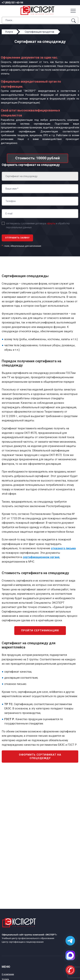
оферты (51, 223)
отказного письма (63, 548)
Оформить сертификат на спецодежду (40, 756)
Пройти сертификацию (40, 630)
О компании (8, 974)
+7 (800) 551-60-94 (12, 3)
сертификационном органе (41, 557)
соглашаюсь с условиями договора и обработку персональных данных (38, 225)
